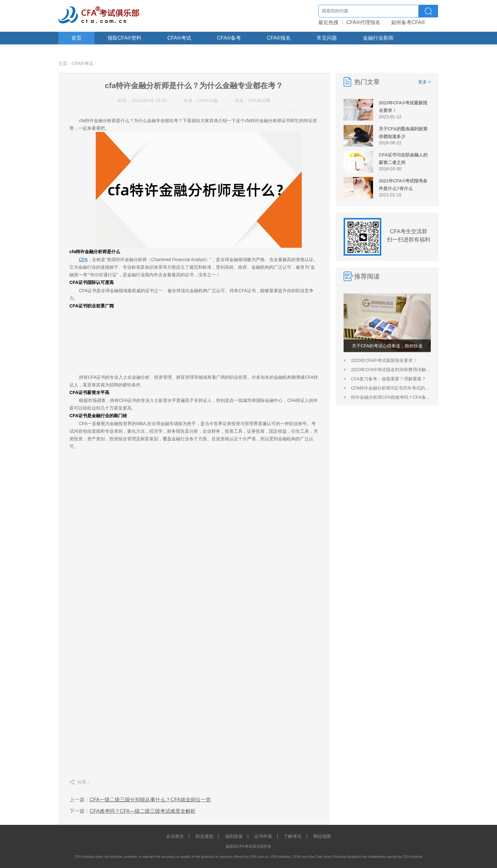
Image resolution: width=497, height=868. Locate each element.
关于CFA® (83, 51)
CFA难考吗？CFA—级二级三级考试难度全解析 (143, 811)
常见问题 (327, 38)
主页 (63, 63)
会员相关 (175, 836)
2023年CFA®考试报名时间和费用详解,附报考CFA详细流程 (387, 370)
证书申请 (263, 836)
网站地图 (322, 836)
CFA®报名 (279, 38)
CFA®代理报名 (363, 22)
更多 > (424, 82)
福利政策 (234, 836)
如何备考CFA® (408, 22)
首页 (76, 38)
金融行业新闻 (378, 38)
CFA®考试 (179, 38)
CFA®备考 (229, 38)
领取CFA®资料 (124, 38)
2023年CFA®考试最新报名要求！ (380, 360)
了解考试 (293, 836)
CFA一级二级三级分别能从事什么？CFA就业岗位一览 (150, 800)
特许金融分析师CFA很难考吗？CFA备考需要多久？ (387, 397)
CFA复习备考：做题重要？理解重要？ (385, 379)
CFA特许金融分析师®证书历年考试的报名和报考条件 (387, 388)
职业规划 (204, 836)
